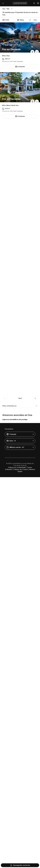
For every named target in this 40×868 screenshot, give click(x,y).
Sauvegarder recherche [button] (20, 865)
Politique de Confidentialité (17, 858)
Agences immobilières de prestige (15, 810)
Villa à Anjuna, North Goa (11, 768)
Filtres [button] (20, 20)
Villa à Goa (6, 56)
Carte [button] (6, 20)
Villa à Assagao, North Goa (11, 205)
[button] (38, 3)
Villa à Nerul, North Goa (10, 105)
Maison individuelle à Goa (11, 563)
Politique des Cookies (21, 860)
